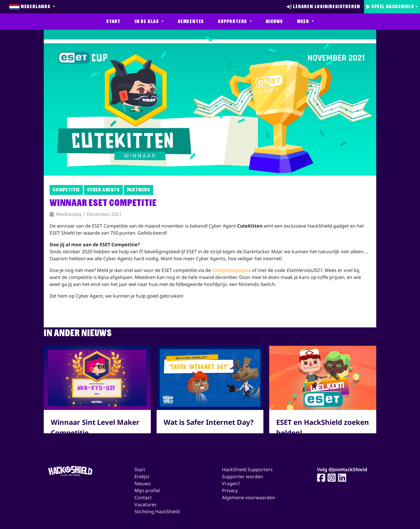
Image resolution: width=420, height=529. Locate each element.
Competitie (66, 190)
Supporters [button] (233, 21)
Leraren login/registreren (323, 7)
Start (113, 21)
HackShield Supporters (247, 469)
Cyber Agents (103, 190)
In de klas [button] (147, 21)
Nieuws (274, 21)
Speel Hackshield (390, 7)
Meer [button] (304, 21)
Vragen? (231, 483)
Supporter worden (243, 476)
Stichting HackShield (157, 511)
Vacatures (146, 504)
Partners (139, 190)
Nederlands (30, 7)
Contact (143, 497)
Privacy (230, 490)
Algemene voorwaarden (249, 497)
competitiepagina (231, 270)
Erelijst (142, 476)
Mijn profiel (147, 490)
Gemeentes (191, 21)
